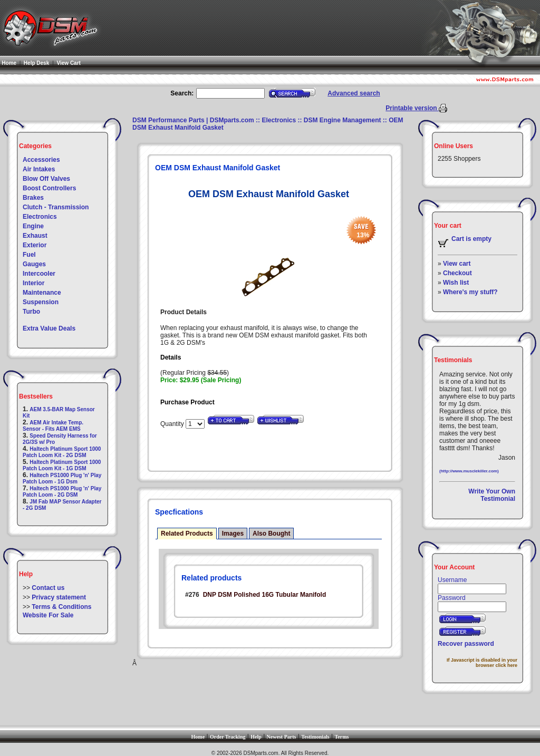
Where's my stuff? (470, 292)
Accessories (41, 160)
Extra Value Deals (49, 328)
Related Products (187, 534)
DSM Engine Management (343, 120)
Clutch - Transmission (56, 207)
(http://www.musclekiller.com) (469, 471)
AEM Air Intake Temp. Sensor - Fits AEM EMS (53, 426)
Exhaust (35, 236)
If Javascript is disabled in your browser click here (482, 663)
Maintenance (42, 293)
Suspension (41, 302)
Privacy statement (59, 597)
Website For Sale (48, 615)
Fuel (29, 255)
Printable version (412, 108)
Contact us (48, 588)
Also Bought (271, 534)
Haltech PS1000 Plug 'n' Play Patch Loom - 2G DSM (62, 492)
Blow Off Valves (46, 179)
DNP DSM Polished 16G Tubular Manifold (265, 595)
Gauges (34, 264)
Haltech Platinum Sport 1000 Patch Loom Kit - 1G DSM (62, 465)
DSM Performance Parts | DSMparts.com (193, 120)
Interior (33, 283)
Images (233, 534)
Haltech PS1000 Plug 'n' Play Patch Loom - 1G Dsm (62, 478)
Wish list (456, 283)
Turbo (31, 312)
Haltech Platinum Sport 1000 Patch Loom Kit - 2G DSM (62, 452)
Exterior (35, 245)
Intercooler (39, 274)
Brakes (33, 198)
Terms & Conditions (61, 607)
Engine (33, 226)
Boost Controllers (49, 188)
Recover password (466, 644)
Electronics (40, 217)
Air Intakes (39, 169)
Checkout (457, 273)
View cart (457, 264)
